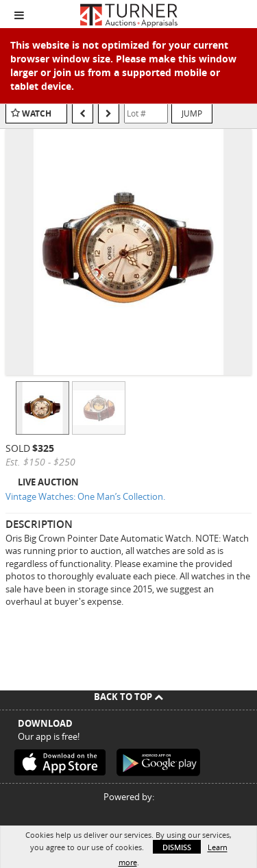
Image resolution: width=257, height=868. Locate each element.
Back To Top (128, 697)
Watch (37, 113)
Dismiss (177, 847)
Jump (192, 113)
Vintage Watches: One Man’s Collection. (85, 496)
